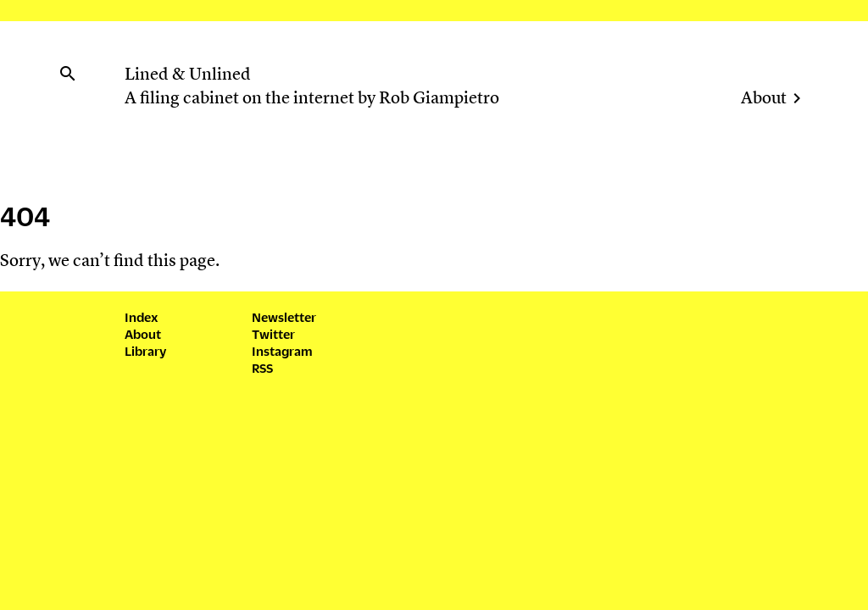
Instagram (282, 350)
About (764, 99)
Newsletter (284, 316)
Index (142, 316)
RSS (262, 367)
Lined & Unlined (188, 75)
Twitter (273, 333)
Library (145, 350)
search (68, 74)
